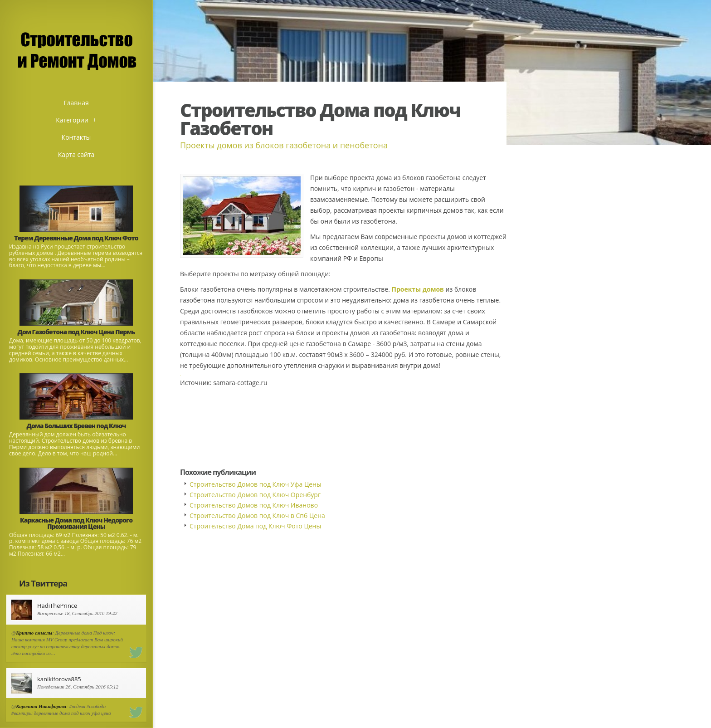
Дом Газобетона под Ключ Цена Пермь (76, 332)
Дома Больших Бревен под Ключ (76, 426)
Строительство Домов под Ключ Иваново (254, 505)
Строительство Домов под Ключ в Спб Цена (257, 515)
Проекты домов (417, 289)
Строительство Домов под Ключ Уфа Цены (256, 484)
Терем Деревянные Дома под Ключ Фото (76, 238)
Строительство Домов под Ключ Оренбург (255, 495)
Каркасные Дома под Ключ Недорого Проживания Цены (76, 523)
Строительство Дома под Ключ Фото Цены (255, 526)
